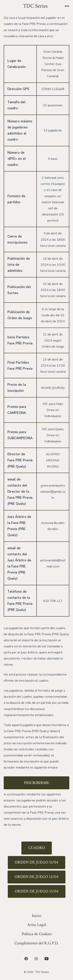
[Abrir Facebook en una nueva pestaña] (26, 959)
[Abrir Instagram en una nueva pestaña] (36, 959)
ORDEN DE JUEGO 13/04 (37, 891)
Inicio (37, 916)
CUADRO (37, 848)
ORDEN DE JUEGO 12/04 (36, 877)
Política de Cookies (37, 934)
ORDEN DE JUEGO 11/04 (36, 862)
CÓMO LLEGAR (53, 89)
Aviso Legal (37, 925)
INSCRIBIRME (37, 783)
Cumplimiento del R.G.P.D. (37, 943)
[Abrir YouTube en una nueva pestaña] (46, 959)
